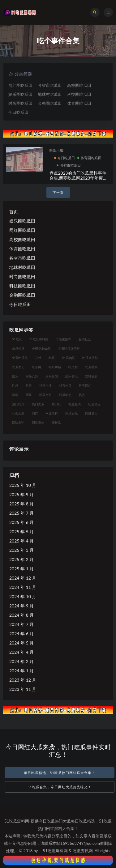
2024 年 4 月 (21, 652)
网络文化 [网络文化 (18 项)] (71, 413)
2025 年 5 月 (21, 532)
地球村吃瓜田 (50, 94)
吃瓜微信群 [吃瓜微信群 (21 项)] (90, 358)
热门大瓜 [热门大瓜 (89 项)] (38, 404)
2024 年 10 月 (23, 596)
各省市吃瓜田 (50, 85)
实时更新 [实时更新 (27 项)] (91, 376)
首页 (14, 212)
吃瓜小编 (56, 150)
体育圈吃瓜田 (79, 103)
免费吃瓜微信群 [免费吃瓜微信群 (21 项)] (69, 348)
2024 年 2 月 (21, 661)
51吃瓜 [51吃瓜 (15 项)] (17, 339)
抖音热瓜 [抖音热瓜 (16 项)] (65, 385)
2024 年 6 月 (21, 634)
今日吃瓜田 (18, 112)
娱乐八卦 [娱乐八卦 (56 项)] (32, 376)
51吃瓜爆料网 (55, 851)
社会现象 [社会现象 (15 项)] (18, 413)
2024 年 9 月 (21, 606)
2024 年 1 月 (21, 671)
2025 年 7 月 (21, 513)
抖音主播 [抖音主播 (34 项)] (45, 385)
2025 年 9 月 (21, 494)
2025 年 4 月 (21, 541)
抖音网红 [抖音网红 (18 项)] (85, 385)
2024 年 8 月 (21, 615)
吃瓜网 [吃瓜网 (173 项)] (37, 367)
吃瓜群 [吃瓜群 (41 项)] (73, 367)
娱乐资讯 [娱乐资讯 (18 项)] (71, 376)
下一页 (58, 192)
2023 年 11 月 (23, 689)
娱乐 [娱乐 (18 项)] (15, 376)
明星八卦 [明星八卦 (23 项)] (45, 395)
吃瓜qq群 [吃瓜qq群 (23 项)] (69, 358)
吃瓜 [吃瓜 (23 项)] (52, 358)
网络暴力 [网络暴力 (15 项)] (91, 413)
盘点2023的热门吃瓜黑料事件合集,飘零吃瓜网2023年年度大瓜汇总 (78, 178)
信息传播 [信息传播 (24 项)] (18, 348)
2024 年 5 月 (21, 643)
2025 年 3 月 (21, 550)
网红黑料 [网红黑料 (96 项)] (52, 413)
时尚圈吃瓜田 (20, 103)
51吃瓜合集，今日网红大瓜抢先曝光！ (60, 787)
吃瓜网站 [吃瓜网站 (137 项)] (55, 367)
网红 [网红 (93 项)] (35, 413)
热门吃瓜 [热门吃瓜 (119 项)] (18, 404)
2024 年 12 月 (23, 578)
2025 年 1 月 (21, 569)
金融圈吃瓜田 (50, 103)
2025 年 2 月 (21, 559)
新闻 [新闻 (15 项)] (15, 395)
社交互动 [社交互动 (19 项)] (75, 404)
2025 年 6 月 (21, 522)
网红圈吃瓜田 (20, 85)
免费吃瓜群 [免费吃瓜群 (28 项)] (20, 358)
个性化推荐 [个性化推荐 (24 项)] (63, 339)
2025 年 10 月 (23, 485)
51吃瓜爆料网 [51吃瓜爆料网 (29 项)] (39, 339)
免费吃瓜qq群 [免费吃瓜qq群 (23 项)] (41, 348)
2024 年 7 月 (21, 624)
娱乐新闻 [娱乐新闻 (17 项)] (52, 376)
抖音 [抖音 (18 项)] (29, 385)
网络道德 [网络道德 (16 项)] (38, 423)
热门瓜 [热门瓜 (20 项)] (56, 404)
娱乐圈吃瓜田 (20, 94)
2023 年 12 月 (23, 680)
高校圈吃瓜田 (79, 85)
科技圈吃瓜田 (79, 94)
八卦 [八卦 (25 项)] (38, 358)
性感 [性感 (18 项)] (15, 385)
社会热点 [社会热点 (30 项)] (94, 404)
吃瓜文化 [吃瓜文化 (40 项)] (18, 367)
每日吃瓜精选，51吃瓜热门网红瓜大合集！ (60, 773)
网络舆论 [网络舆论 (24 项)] (18, 423)
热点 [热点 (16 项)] (82, 395)
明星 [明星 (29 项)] (29, 395)
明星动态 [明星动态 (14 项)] (65, 395)
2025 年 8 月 (21, 504)
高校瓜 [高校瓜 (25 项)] (56, 423)
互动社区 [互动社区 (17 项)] (85, 339)
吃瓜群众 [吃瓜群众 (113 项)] (91, 367)
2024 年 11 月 (23, 587)
